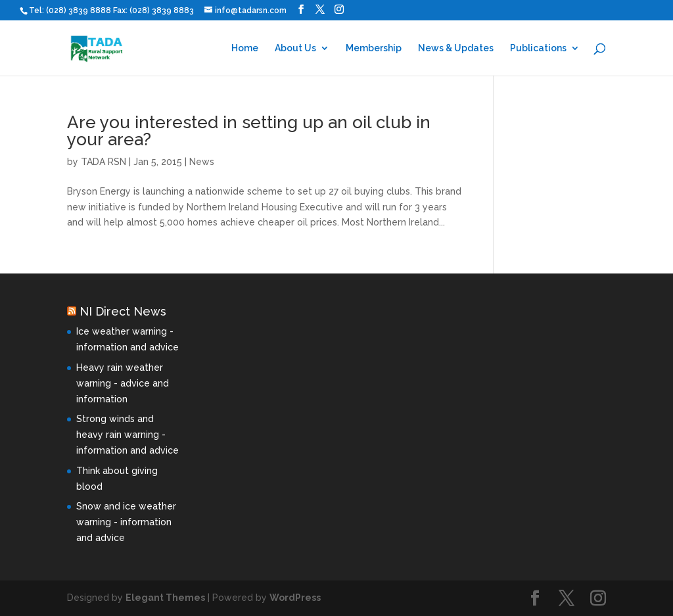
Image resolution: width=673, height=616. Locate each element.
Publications (538, 48)
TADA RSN (104, 162)
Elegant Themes (165, 598)
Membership (374, 48)
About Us (295, 48)
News (202, 162)
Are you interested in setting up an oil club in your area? (249, 131)
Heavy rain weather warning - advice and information (123, 383)
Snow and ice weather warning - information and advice (126, 522)
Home (245, 48)
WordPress (295, 598)
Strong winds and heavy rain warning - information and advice (128, 435)
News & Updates (456, 48)
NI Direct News (123, 311)
